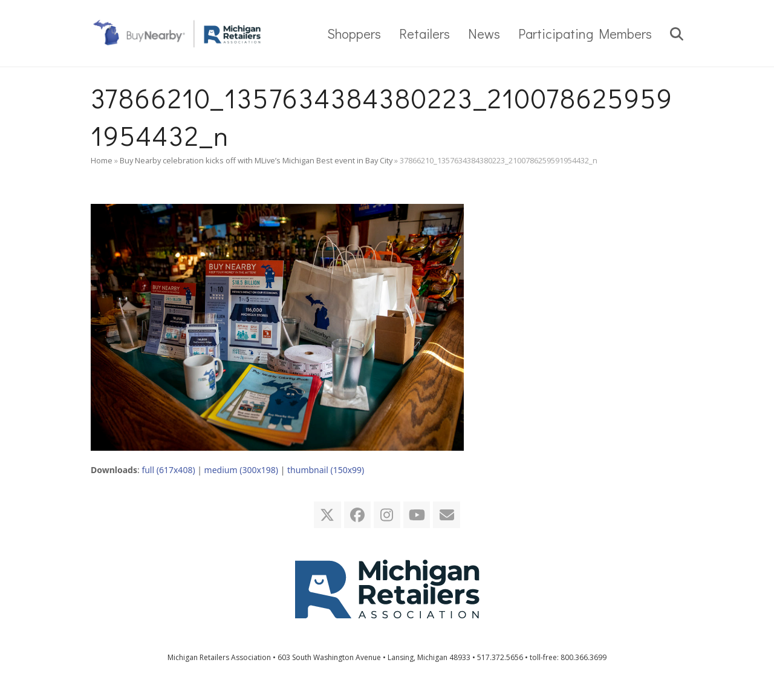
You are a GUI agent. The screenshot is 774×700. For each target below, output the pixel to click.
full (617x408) (168, 470)
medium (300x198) (241, 470)
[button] (677, 33)
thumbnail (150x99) (326, 470)
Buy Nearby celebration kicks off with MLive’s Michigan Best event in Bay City (256, 160)
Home (102, 160)
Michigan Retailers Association (219, 657)
